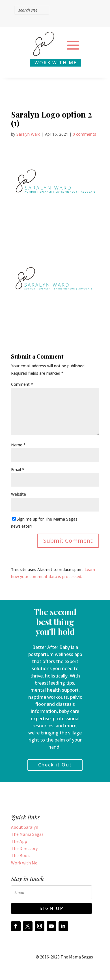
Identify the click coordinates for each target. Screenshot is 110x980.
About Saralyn (25, 827)
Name (18, 445)
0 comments (84, 134)
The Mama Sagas (27, 834)
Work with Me (24, 863)
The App (19, 841)
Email (18, 469)
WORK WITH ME (56, 63)
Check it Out (55, 765)
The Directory (24, 848)
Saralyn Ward (28, 134)
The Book (20, 855)
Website (19, 494)
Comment (22, 384)
